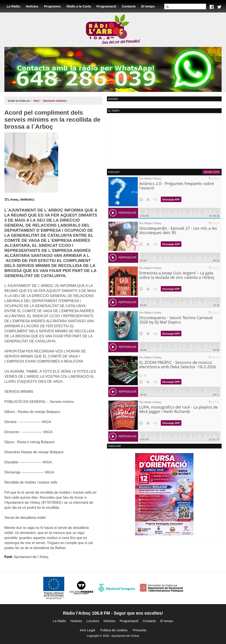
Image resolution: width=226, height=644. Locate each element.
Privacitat (139, 630)
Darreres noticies (55, 101)
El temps (148, 6)
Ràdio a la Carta (79, 6)
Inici (36, 101)
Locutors (93, 621)
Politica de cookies (114, 630)
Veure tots (212, 172)
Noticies (32, 6)
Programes (52, 6)
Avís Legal (87, 630)
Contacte (129, 6)
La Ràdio (13, 6)
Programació (106, 6)
